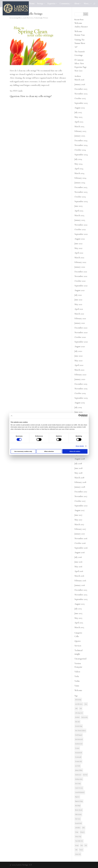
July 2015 (78, 609)
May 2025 (78, 117)
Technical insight (38, 18)
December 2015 (81, 590)
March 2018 (79, 478)
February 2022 (80, 262)
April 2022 (79, 253)
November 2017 (81, 496)
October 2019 (80, 393)
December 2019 (81, 384)
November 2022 (81, 225)
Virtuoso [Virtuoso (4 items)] (81, 850)
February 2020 (80, 375)
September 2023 (81, 201)
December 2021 (81, 272)
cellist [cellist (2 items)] (76, 708)
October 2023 (80, 197)
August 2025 (80, 108)
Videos (77, 672)
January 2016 (80, 585)
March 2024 (79, 173)
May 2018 (78, 473)
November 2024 (81, 145)
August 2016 (80, 552)
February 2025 (80, 131)
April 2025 (79, 122)
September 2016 (81, 548)
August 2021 (80, 290)
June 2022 (78, 244)
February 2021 (80, 318)
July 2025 (78, 112)
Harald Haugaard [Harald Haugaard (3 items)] (79, 735)
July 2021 (78, 295)
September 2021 (81, 286)
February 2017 (80, 529)
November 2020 (81, 332)
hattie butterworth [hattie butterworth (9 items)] (79, 739)
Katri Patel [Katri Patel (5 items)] (85, 775)
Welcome (46, 18)
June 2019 (78, 412)
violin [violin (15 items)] (76, 850)
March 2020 (79, 370)
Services (31, 18)
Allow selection (49, 451)
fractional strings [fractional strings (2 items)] (79, 726)
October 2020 (80, 337)
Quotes (77, 641)
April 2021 (79, 309)
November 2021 (81, 276)
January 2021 (80, 323)
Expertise (51, 4)
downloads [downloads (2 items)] (77, 717)
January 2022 (80, 267)
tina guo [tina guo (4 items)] (77, 845)
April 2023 (79, 211)
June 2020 (79, 356)
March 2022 (79, 258)
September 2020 (81, 342)
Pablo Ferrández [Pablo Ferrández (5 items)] (78, 814)
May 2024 (78, 164)
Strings (40, 4)
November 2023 (81, 192)
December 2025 (81, 89)
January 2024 (80, 183)
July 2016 (78, 557)
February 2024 (80, 178)
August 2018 (80, 459)
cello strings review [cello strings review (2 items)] (79, 713)
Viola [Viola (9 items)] (86, 845)
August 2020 (80, 346)
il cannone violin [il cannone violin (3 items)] (78, 761)
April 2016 (79, 571)
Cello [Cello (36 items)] (81, 708)
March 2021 (79, 314)
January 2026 (80, 84)
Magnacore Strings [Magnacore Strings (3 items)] (79, 801)
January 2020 (80, 379)
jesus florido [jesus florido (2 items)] (78, 766)
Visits (77, 686)
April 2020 (79, 365)
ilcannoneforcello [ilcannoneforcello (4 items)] (79, 753)
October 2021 (80, 281)
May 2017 (78, 520)
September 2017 (81, 506)
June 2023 (78, 206)
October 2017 (80, 501)
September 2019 (81, 398)
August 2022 (80, 239)
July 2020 (78, 351)
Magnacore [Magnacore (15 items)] (77, 797)
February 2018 (80, 482)
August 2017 (80, 510)
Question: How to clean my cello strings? (31, 96)
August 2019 (80, 403)
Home (32, 4)
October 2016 (80, 543)
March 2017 (79, 524)
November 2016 (81, 538)
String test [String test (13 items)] (82, 832)
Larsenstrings (15, 18)
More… (87, 4)
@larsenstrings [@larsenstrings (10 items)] (78, 700)
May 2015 (78, 618)
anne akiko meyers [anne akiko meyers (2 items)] (79, 704)
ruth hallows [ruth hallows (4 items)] (78, 828)
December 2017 (81, 492)
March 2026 (79, 80)
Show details (80, 446)
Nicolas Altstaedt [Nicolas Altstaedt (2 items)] (79, 810)
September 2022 (81, 234)
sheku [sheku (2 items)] (83, 828)
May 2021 (78, 304)
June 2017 (78, 515)
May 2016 (78, 567)
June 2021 (78, 300)
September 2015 (81, 599)
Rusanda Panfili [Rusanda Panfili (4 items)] (78, 823)
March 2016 (79, 576)
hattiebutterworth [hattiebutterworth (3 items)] (79, 744)
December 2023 (81, 187)
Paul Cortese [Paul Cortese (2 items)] (78, 819)
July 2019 (78, 407)
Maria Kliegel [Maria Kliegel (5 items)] (78, 806)
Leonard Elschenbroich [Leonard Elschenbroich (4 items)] (80, 792)
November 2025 (81, 94)
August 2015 (80, 604)
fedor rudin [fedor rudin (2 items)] (77, 722)
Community (65, 4)
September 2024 (81, 155)
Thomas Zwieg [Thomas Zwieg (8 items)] (78, 837)
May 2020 (79, 361)
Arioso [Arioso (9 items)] (86, 704)
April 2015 (79, 623)
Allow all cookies (75, 451)
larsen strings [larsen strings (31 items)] (78, 783)
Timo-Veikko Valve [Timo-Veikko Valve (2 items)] (79, 841)
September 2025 (81, 103)
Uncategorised (80, 659)
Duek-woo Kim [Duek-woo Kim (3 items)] (84, 717)
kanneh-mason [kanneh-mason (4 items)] (78, 775)
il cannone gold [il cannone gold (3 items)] (78, 757)
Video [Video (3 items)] (82, 845)
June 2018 (78, 468)
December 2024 (81, 140)
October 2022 (80, 229)
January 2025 (80, 136)
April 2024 (79, 169)
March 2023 (79, 215)
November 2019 (81, 389)
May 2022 (78, 248)
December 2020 (81, 328)
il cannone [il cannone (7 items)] (77, 748)
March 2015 (79, 627)
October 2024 (80, 150)
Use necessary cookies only (23, 451)
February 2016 (80, 581)
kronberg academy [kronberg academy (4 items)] (79, 779)
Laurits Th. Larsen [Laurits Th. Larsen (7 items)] (79, 788)
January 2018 (80, 487)
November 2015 (81, 595)
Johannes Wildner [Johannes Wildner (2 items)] (79, 770)
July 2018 (78, 464)
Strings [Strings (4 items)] (77, 832)
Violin (77, 681)
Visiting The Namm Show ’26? (80, 43)
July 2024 (78, 159)
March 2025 (79, 126)
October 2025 (80, 98)
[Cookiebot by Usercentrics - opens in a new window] (80, 416)
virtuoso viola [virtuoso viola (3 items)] (78, 854)
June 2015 (78, 613)
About (77, 4)
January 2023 (80, 220)
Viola (77, 676)
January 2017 (80, 534)
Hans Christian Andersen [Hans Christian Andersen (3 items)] (80, 731)
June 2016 (78, 562)
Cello (27, 18)
